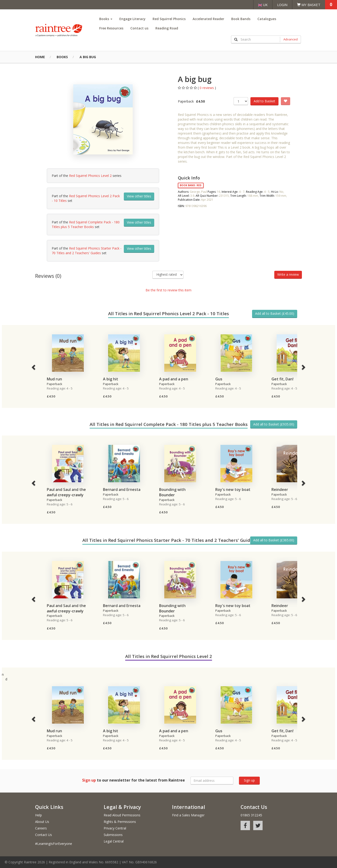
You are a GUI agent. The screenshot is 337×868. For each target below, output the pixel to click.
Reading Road (167, 28)
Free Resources (111, 28)
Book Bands (241, 19)
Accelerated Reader (208, 19)
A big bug (88, 57)
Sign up (249, 780)
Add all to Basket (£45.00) (275, 313)
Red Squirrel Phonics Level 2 (90, 176)
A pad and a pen (174, 379)
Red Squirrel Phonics (169, 19)
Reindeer (280, 489)
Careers (41, 828)
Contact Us (44, 835)
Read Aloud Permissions (122, 815)
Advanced (291, 39)
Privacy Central (115, 828)
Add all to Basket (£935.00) (274, 424)
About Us (42, 822)
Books (106, 19)
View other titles (139, 196)
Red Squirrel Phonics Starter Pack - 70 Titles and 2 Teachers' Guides (87, 251)
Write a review (288, 274)
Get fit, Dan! (282, 379)
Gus (219, 379)
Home (40, 57)
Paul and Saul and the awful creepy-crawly (66, 492)
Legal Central (114, 841)
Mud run (54, 379)
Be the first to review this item (168, 290)
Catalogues (267, 19)
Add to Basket (264, 101)
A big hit (111, 379)
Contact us (139, 28)
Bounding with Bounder (172, 492)
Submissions (113, 835)
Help (38, 815)
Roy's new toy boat (233, 489)
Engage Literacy (132, 19)
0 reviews (207, 88)
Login (282, 5)
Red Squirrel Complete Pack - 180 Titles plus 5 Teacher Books (86, 224)
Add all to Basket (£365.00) (274, 540)
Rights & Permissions (120, 822)
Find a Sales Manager (188, 815)
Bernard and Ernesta (122, 489)
